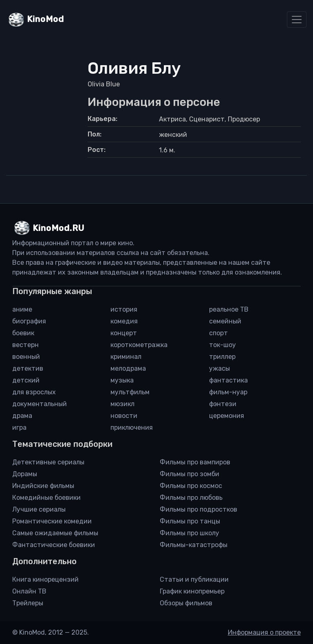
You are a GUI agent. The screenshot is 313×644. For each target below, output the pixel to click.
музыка (122, 380)
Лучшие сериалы (39, 509)
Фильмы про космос (191, 486)
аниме (22, 309)
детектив (28, 368)
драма (22, 416)
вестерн (25, 345)
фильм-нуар (228, 392)
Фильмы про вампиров (195, 462)
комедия (124, 321)
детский (26, 380)
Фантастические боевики (54, 545)
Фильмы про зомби (190, 474)
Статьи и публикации (194, 579)
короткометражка (139, 345)
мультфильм (130, 392)
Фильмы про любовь (191, 498)
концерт (124, 333)
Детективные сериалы (48, 462)
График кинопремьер (192, 591)
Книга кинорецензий (45, 579)
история (124, 309)
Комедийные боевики (46, 498)
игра (19, 428)
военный (26, 357)
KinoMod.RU (58, 228)
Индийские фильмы (43, 486)
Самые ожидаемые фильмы (55, 533)
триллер (222, 357)
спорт (218, 333)
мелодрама (128, 368)
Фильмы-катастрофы (194, 545)
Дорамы (25, 474)
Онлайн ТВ (29, 591)
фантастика (228, 380)
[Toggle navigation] (297, 20)
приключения (132, 428)
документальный (40, 404)
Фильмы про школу (190, 533)
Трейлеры (28, 603)
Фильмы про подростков (198, 509)
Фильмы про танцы (190, 521)
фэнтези (223, 404)
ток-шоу (223, 345)
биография (29, 321)
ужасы (219, 368)
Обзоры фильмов (186, 603)
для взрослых (34, 392)
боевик (23, 333)
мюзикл (122, 404)
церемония (227, 416)
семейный (225, 321)
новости (124, 416)
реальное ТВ (229, 309)
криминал (126, 357)
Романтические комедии (52, 521)
